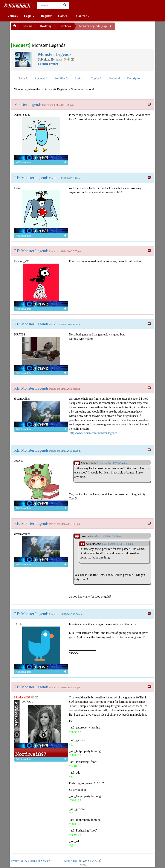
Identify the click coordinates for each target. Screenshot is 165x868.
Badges (114, 78)
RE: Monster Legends (31, 178)
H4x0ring (46, 26)
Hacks (23, 78)
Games (64, 16)
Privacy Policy (18, 861)
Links (79, 78)
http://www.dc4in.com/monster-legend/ (93, 433)
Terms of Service (40, 861)
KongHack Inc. (73, 861)
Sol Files (61, 78)
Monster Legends (28, 105)
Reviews (41, 78)
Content (83, 16)
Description (134, 78)
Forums (27, 26)
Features (12, 16)
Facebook (65, 26)
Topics (96, 78)
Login (29, 16)
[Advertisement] (45, 35)
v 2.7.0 (94, 861)
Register (46, 16)
